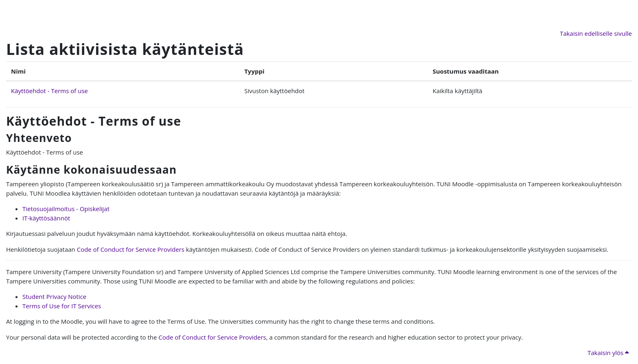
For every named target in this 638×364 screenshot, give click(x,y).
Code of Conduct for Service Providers (131, 249)
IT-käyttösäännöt (46, 218)
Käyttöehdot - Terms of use (49, 91)
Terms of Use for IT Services (62, 306)
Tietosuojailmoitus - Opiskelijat (66, 209)
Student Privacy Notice (54, 296)
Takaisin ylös (608, 353)
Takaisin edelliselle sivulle (596, 33)
